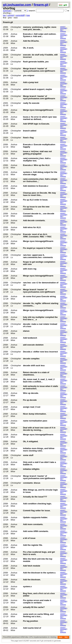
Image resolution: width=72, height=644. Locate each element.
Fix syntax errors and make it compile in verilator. (37, 601)
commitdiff (20, 15)
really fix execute (31, 103)
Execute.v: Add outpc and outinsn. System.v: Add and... (40, 35)
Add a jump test (31, 82)
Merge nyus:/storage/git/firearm (38, 110)
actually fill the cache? (34, 607)
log (4, 15)
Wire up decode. (31, 393)
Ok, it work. (29, 48)
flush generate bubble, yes (36, 62)
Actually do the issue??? (35, 497)
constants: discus (32, 483)
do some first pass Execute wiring (39, 296)
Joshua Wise (14, 35)
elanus (26, 331)
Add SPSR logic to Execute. (36, 124)
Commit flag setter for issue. (37, 511)
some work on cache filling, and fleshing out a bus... (38, 615)
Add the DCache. (31, 41)
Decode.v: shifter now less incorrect (40, 352)
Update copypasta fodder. (35, 517)
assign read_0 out (32, 407)
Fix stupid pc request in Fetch (37, 248)
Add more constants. (33, 524)
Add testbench (30, 338)
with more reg (30, 269)
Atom (60, 637)
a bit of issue (29, 538)
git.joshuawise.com (17, 5)
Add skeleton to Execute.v (36, 186)
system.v (27, 586)
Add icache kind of (32, 628)
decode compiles (31, 359)
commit (11, 15)
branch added (30, 131)
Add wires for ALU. (32, 227)
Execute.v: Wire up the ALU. (37, 165)
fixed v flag (28, 138)
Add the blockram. (32, 580)
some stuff (28, 455)
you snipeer (29, 75)
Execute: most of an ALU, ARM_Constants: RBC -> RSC (37, 235)
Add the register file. (33, 545)
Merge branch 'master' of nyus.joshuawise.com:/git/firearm (39, 70)
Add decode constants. (34, 220)
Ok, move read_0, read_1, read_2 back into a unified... (39, 380)
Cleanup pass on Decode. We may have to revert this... (40, 194)
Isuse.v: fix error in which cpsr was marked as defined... (40, 118)
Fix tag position (31, 621)
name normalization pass (35, 421)
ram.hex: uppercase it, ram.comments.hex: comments (38, 256)
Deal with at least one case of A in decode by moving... (39, 429)
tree (28, 15)
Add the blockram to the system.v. (40, 573)
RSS (66, 637)
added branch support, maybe (38, 89)
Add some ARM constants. (36, 531)
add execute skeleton (33, 345)
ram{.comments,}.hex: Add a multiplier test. (37, 159)
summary (7, 11)
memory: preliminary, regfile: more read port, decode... (40, 28)
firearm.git (41, 5)
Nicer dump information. (35, 414)
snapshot (63, 31)
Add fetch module (32, 566)
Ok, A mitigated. (31, 441)
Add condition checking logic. (37, 504)
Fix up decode (30, 400)
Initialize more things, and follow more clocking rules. (39, 450)
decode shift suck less (34, 365)
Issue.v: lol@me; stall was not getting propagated (37, 153)
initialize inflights (31, 469)
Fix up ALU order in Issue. (36, 200)
